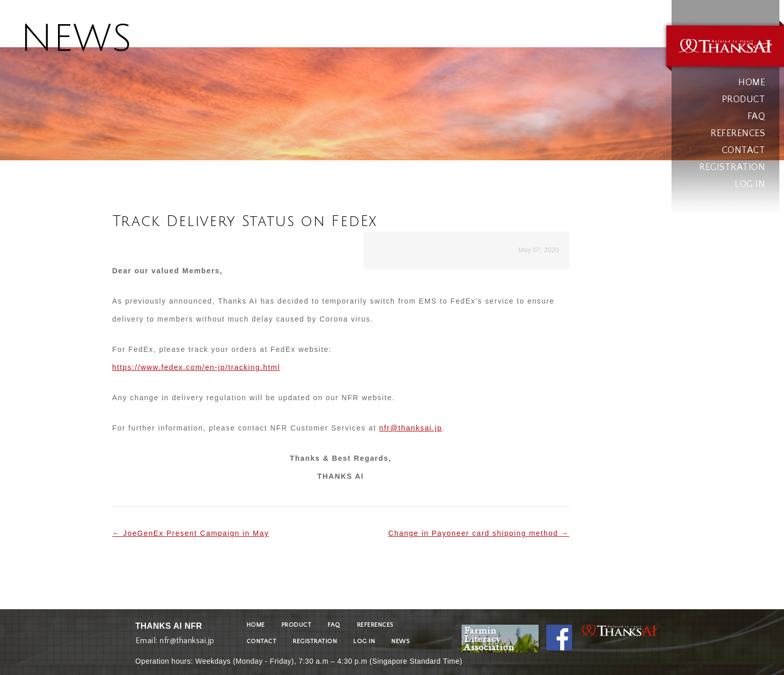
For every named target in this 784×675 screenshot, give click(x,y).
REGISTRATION (732, 167)
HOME (752, 83)
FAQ (757, 117)
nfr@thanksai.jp (411, 428)
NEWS (400, 641)
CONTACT (744, 151)
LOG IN (750, 184)
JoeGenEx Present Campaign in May (191, 533)
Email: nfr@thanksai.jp (175, 638)
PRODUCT (744, 100)
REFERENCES (738, 134)
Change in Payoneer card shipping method (479, 533)
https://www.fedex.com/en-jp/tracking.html (196, 367)
